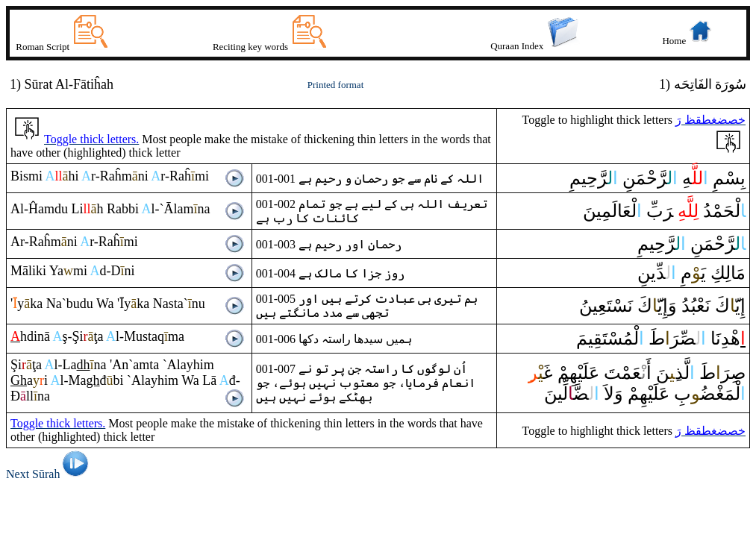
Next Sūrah (50, 474)
